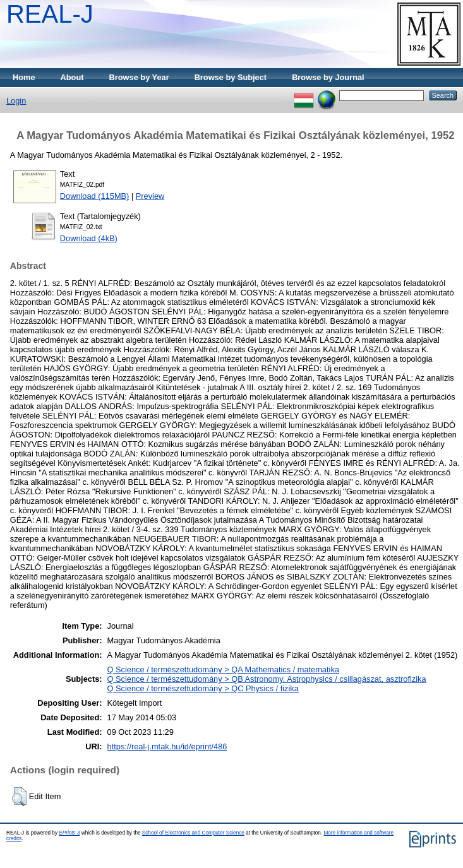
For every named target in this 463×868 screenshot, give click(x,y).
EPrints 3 (69, 833)
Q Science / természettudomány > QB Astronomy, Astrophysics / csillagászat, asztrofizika (267, 679)
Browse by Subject (231, 77)
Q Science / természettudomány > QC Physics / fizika (203, 688)
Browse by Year (139, 77)
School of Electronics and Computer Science (193, 833)
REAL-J (50, 14)
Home (24, 77)
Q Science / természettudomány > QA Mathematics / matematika (223, 669)
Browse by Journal (328, 77)
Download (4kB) (89, 238)
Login (16, 101)
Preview (150, 196)
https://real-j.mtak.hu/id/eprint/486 (167, 746)
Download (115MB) (95, 196)
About (72, 77)
